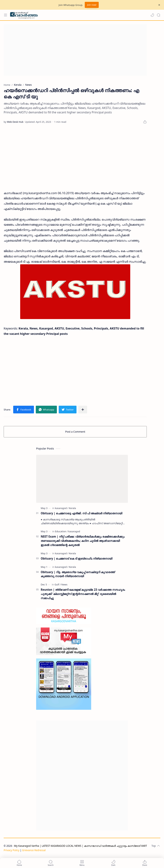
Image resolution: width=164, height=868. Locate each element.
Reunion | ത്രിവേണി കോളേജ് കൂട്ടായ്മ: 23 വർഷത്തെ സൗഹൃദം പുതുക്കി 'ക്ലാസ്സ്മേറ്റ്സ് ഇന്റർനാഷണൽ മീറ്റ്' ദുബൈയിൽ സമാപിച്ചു (83, 594)
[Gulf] (58, 584)
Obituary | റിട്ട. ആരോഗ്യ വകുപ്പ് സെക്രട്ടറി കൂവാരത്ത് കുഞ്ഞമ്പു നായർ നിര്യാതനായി (78, 574)
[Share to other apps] (83, 410)
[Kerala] (72, 508)
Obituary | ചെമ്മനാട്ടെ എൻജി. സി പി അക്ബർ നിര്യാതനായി (81, 513)
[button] (152, 15)
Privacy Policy (12, 850)
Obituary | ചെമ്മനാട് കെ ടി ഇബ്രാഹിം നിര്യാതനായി (76, 558)
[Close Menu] (159, 5)
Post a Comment (75, 432)
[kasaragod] (62, 508)
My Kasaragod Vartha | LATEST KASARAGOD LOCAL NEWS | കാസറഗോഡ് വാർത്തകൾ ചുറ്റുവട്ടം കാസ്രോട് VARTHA (82, 846)
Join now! (92, 5)
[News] (64, 584)
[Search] (158, 15)
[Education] (61, 531)
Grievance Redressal (34, 850)
